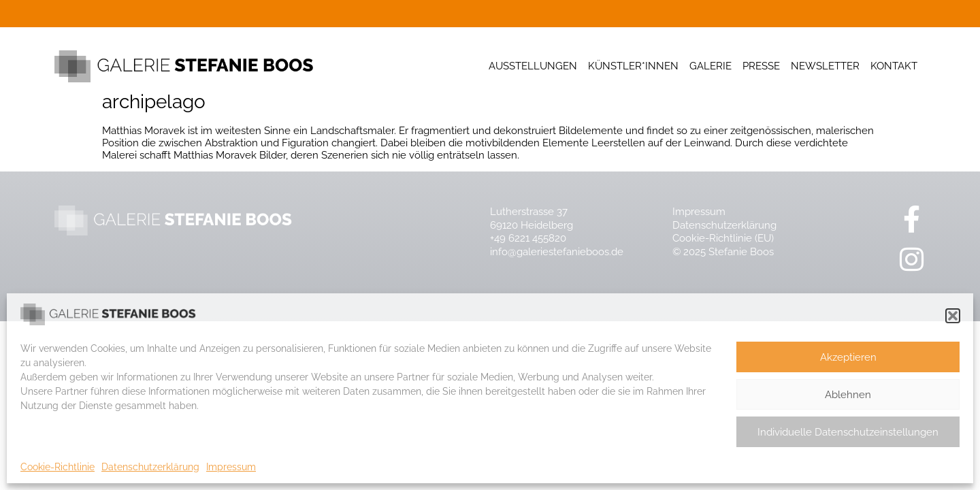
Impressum (231, 467)
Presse (761, 66)
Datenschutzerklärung (150, 467)
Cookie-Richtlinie (58, 467)
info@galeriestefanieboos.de (557, 252)
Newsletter (825, 66)
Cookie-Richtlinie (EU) (723, 238)
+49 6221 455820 (528, 238)
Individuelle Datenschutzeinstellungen (848, 432)
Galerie (710, 66)
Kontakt (894, 66)
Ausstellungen (533, 66)
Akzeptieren (848, 357)
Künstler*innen (633, 66)
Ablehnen (848, 395)
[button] (953, 316)
